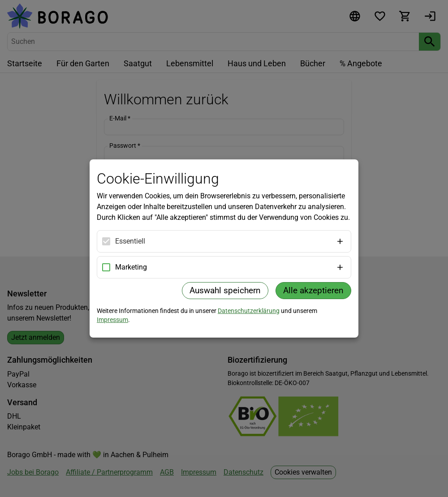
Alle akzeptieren (313, 290)
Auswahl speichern (225, 290)
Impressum (112, 320)
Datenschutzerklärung (249, 311)
